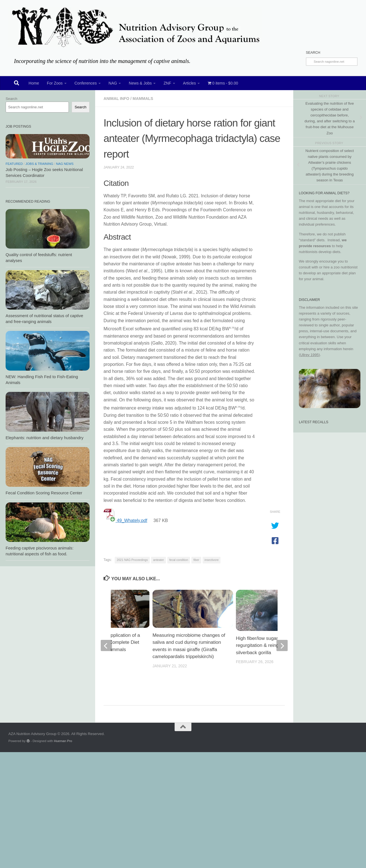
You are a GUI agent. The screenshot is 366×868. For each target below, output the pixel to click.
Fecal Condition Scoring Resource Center (44, 493)
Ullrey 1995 (309, 355)
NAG (113, 83)
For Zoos (55, 83)
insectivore (212, 560)
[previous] (106, 645)
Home (34, 83)
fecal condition (179, 560)
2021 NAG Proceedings (132, 560)
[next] (282, 645)
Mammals (143, 99)
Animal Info (116, 99)
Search (11, 99)
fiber (196, 560)
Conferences (86, 83)
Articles (189, 83)
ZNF (167, 83)
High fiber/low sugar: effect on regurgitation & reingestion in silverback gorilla (267, 645)
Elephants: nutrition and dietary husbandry (44, 438)
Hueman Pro (63, 741)
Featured (14, 164)
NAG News (65, 164)
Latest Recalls (314, 422)
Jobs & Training (39, 164)
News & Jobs (140, 83)
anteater (159, 560)
